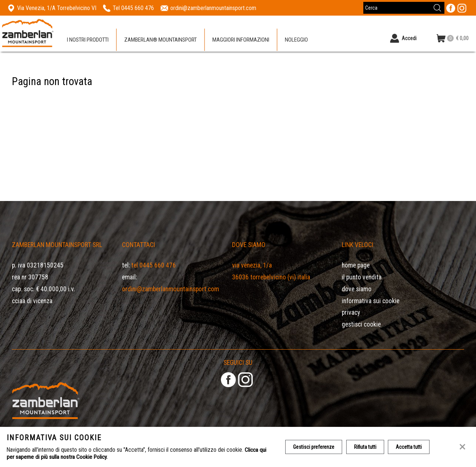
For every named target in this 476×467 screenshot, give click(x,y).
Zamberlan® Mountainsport (160, 40)
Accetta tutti (410, 447)
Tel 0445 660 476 (154, 265)
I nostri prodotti (88, 40)
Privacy (351, 312)
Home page (356, 265)
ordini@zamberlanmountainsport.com (171, 289)
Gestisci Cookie (361, 324)
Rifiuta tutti (366, 447)
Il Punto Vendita (362, 277)
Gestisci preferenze (314, 447)
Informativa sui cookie (371, 301)
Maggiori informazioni (241, 40)
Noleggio (296, 40)
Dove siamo (357, 289)
